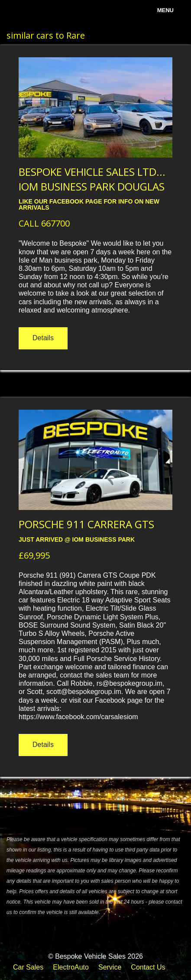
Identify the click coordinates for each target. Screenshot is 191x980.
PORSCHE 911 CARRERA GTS (86, 524)
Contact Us (148, 967)
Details (43, 338)
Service (110, 967)
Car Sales (28, 967)
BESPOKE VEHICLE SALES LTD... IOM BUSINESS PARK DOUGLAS (92, 179)
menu (165, 10)
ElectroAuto (71, 967)
